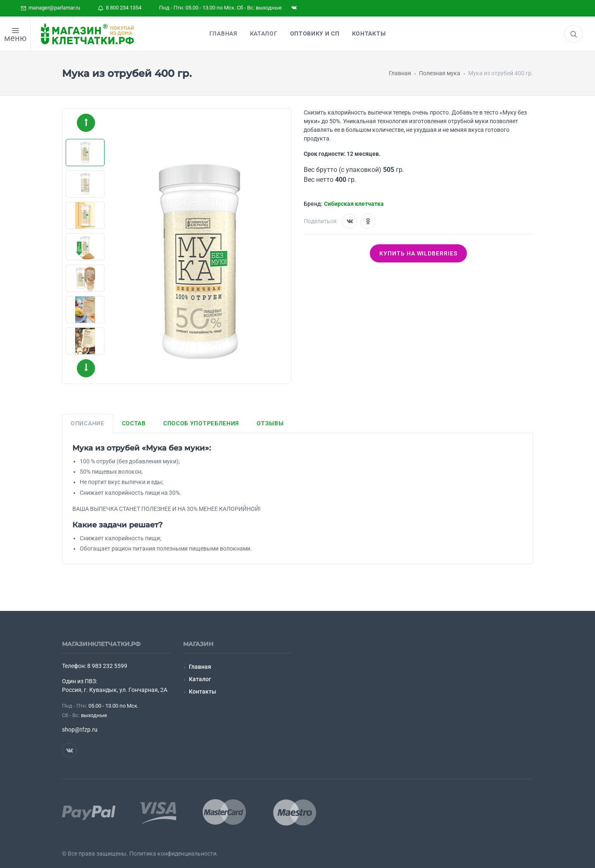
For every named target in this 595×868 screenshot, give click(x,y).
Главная (200, 667)
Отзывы (270, 423)
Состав (134, 423)
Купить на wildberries (419, 253)
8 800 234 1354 (120, 8)
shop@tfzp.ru (80, 730)
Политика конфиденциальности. (174, 854)
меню (15, 38)
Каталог (200, 679)
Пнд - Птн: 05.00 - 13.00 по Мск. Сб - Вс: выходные (220, 8)
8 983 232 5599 (107, 666)
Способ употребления (201, 423)
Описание (88, 423)
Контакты (202, 692)
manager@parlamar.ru (50, 8)
